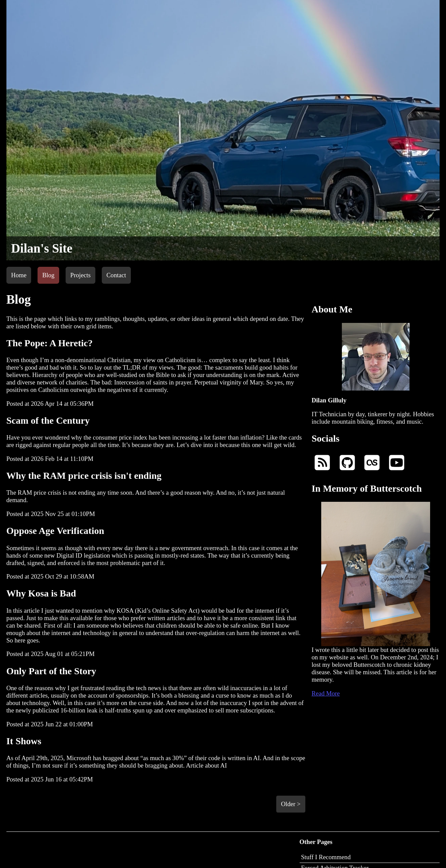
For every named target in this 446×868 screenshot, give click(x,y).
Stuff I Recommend (326, 857)
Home (19, 275)
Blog (48, 275)
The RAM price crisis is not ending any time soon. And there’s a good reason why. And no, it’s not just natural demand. (156, 487)
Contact (116, 275)
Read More (325, 693)
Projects (80, 275)
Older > (291, 804)
